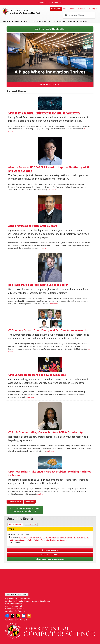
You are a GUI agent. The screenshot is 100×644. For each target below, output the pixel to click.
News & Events (45, 21)
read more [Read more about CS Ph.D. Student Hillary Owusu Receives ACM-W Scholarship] (50, 451)
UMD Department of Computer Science (21, 11)
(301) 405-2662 (21, 611)
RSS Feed (30, 502)
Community (60, 21)
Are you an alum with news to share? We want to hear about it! (25, 510)
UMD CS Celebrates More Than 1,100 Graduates (37, 375)
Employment (56, 9)
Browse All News (15, 502)
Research (17, 21)
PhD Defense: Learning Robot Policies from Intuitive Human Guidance (38, 540)
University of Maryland (50, 3)
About (65, 9)
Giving (83, 21)
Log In (95, 9)
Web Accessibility (12, 620)
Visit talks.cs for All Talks (50, 555)
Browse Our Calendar (50, 550)
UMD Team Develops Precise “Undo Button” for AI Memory (44, 113)
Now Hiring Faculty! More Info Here (50, 29)
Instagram (18, 616)
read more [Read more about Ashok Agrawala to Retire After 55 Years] (42, 248)
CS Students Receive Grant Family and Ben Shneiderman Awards (48, 330)
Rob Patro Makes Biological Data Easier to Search (38, 285)
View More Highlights (50, 84)
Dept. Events (16, 525)
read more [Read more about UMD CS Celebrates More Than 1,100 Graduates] (31, 397)
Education (30, 21)
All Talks (31, 525)
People (7, 21)
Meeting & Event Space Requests (50, 559)
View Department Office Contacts (17, 594)
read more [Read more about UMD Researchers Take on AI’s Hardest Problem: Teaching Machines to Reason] (41, 494)
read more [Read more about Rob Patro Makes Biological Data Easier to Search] (54, 304)
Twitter (13, 616)
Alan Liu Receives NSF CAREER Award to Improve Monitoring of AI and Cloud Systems (49, 169)
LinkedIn (24, 616)
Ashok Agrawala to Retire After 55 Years (33, 226)
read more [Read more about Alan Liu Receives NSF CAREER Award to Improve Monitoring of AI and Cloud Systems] (52, 189)
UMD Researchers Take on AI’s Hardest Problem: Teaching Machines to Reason (50, 473)
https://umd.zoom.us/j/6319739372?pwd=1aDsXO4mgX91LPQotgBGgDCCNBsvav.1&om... (53, 537)
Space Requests (84, 9)
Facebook (7, 616)
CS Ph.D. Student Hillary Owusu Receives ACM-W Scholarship (45, 432)
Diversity (73, 21)
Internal (73, 9)
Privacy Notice (25, 620)
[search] (79, 15)
